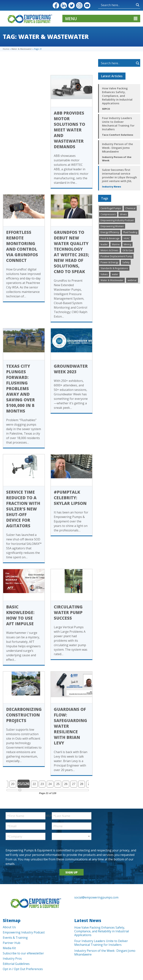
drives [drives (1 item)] (123, 214)
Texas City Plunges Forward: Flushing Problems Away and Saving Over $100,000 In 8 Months (20, 388)
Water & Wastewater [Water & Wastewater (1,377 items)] (112, 280)
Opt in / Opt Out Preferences (23, 969)
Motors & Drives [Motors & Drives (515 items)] (109, 250)
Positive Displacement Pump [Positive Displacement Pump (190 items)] (116, 256)
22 (34, 784)
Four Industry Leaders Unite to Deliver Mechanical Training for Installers (118, 124)
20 (13, 784)
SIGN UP (71, 872)
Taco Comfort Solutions (118, 135)
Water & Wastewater (22, 49)
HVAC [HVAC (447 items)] (127, 238)
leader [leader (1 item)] (104, 244)
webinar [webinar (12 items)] (132, 280)
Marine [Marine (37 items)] (116, 244)
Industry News (112, 187)
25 (58, 784)
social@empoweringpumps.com (96, 897)
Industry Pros (12, 959)
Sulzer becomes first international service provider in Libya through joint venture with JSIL (119, 175)
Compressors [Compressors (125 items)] (108, 214)
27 (74, 784)
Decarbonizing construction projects (24, 715)
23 (42, 784)
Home (6, 49)
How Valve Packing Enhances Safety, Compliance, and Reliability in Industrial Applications (117, 96)
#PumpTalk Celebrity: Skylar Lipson (70, 498)
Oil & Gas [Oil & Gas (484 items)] (128, 250)
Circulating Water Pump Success (68, 612)
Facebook (56, 5)
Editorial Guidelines (16, 964)
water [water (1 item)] (115, 274)
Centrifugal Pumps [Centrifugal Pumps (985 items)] (111, 208)
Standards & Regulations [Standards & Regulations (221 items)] (114, 268)
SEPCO (106, 109)
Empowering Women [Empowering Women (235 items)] (112, 226)
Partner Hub (12, 943)
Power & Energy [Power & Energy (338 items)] (109, 262)
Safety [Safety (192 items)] (126, 262)
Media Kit (9, 948)
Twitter (71, 5)
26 (66, 784)
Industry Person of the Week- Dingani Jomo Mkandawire (117, 148)
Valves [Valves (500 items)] (104, 274)
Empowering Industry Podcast (24, 932)
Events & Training (15, 938)
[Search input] (117, 5)
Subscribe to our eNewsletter (23, 953)
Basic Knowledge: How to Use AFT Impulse (20, 615)
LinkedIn (64, 5)
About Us (9, 927)
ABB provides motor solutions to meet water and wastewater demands (69, 130)
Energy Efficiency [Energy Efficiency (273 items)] (110, 232)
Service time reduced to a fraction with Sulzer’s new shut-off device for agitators (23, 509)
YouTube (87, 5)
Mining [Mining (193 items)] (127, 244)
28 (82, 784)
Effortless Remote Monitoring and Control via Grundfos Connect (22, 246)
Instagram (79, 5)
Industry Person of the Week (117, 159)
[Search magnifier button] (138, 5)
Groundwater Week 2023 (71, 369)
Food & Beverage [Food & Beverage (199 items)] (110, 238)
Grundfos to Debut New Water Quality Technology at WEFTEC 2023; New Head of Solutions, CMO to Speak (71, 252)
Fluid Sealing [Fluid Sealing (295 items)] (130, 232)
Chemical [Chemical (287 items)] (130, 208)
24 (50, 784)
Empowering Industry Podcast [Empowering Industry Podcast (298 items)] (117, 220)
